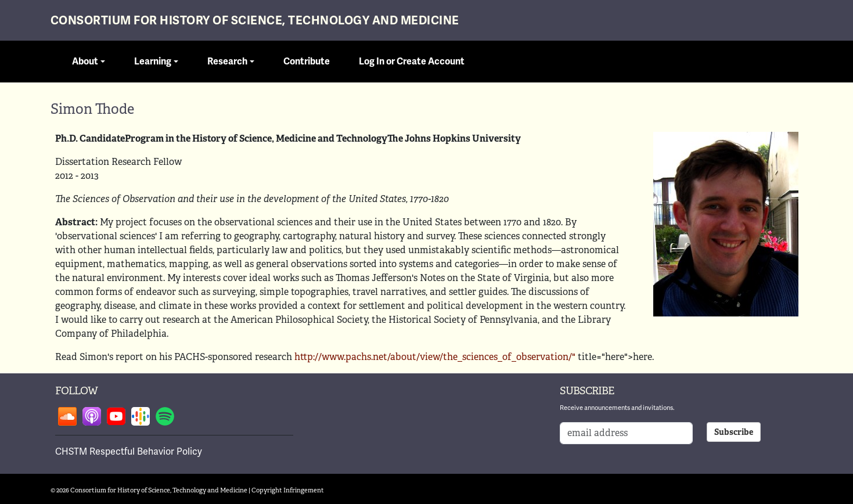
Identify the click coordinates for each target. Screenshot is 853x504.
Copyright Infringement (288, 490)
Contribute (307, 62)
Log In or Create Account (412, 62)
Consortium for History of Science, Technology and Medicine (255, 21)
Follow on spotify (165, 416)
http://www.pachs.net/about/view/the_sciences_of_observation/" (435, 357)
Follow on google (141, 416)
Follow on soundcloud (67, 416)
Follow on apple (92, 416)
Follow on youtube (116, 416)
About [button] (85, 62)
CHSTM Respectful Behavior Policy (129, 452)
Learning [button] (153, 62)
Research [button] (227, 62)
